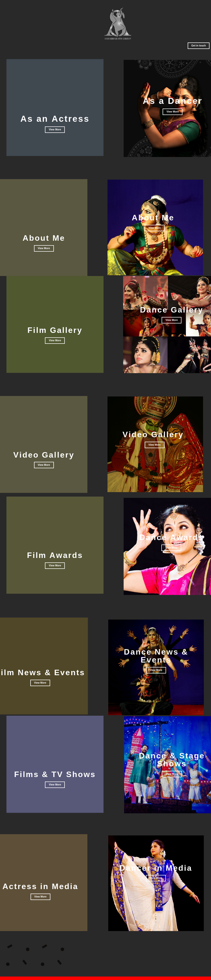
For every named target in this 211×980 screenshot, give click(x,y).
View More (44, 248)
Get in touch (199, 46)
